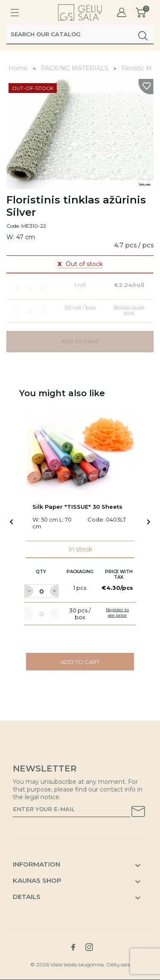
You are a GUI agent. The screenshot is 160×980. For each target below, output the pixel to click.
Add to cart (80, 662)
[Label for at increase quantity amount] (54, 591)
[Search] (80, 34)
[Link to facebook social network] (73, 947)
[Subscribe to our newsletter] (138, 813)
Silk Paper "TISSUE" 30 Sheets (77, 507)
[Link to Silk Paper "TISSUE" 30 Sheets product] (80, 452)
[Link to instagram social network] (89, 947)
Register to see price (117, 612)
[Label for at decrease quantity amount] (29, 591)
